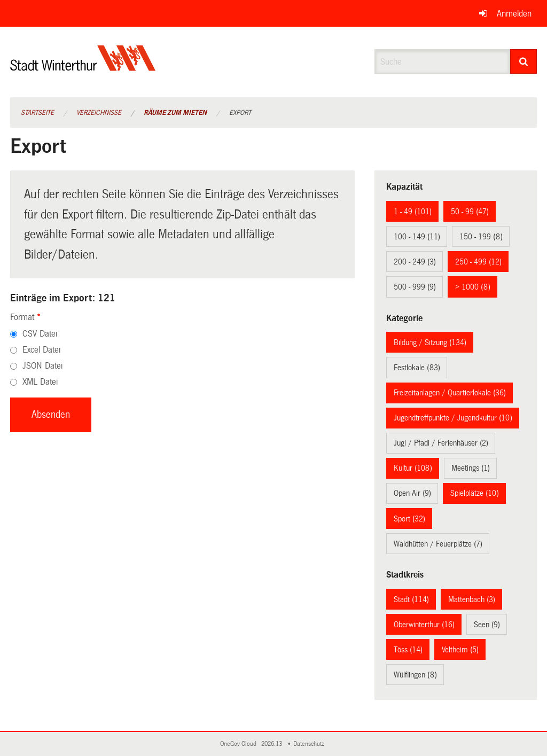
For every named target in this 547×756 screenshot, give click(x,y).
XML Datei (40, 382)
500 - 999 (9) (415, 287)
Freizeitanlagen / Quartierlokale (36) (450, 393)
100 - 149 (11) (417, 237)
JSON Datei (42, 366)
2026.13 (272, 744)
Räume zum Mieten (175, 113)
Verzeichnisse (99, 113)
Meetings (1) (471, 468)
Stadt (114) (411, 599)
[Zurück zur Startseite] (83, 67)
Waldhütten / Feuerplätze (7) (438, 544)
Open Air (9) (412, 493)
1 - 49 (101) (413, 212)
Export (240, 113)
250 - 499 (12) (478, 262)
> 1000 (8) (473, 287)
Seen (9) (487, 625)
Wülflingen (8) (415, 675)
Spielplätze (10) (475, 493)
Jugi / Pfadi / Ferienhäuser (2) (441, 443)
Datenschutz (310, 744)
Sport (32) (409, 519)
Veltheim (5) (460, 650)
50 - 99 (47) (470, 212)
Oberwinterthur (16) (424, 625)
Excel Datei (41, 350)
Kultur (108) (413, 468)
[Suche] (524, 61)
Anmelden (514, 14)
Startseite (37, 113)
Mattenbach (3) (472, 599)
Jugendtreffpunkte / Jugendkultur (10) (453, 418)
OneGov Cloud (240, 744)
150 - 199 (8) (481, 237)
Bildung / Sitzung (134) (430, 342)
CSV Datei (40, 334)
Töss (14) (408, 650)
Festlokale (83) (417, 368)
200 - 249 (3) (415, 262)
